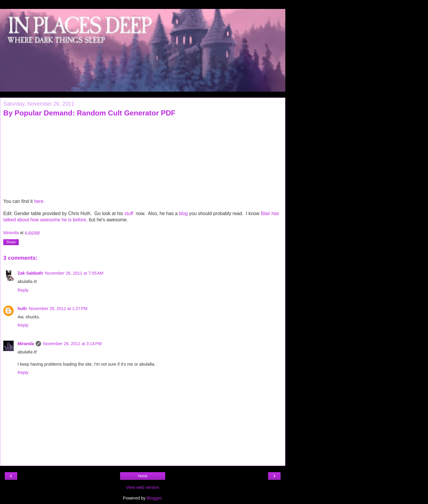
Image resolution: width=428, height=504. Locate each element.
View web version (143, 487)
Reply (23, 290)
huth (22, 309)
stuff (129, 213)
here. (39, 201)
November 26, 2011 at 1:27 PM (58, 309)
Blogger (154, 498)
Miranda (26, 344)
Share (11, 242)
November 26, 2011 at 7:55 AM (74, 273)
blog (183, 213)
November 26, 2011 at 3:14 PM (72, 344)
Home (143, 476)
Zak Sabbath (30, 273)
